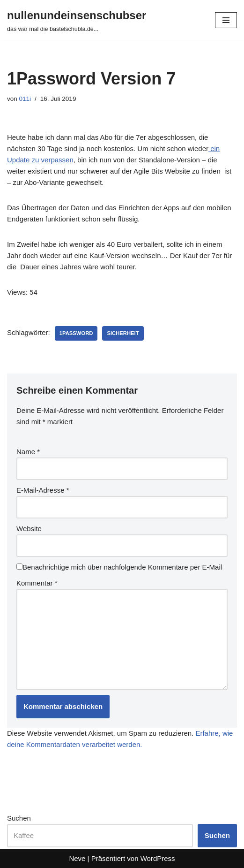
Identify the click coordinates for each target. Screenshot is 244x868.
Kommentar (37, 583)
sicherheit (123, 333)
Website (29, 529)
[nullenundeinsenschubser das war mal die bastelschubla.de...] (77, 20)
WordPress (158, 858)
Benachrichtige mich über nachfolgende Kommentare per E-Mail (119, 567)
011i (25, 99)
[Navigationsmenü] (226, 20)
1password (76, 333)
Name (28, 452)
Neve (77, 858)
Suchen (19, 818)
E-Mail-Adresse (43, 490)
